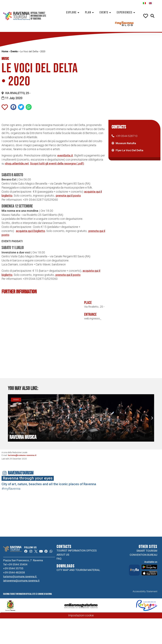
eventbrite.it (65, 155)
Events (106, 13)
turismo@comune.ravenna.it (22, 455)
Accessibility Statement (145, 597)
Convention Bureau (143, 555)
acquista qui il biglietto (30, 231)
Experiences (126, 13)
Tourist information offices (77, 551)
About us (63, 555)
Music (5, 59)
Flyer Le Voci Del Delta (129, 150)
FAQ (59, 559)
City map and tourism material (78, 570)
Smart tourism (147, 551)
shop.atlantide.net (17, 163)
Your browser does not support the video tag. (71, 500)
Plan (90, 13)
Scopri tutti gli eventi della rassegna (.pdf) (57, 163)
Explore (73, 13)
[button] (152, 16)
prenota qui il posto (68, 196)
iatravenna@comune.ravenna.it (21, 586)
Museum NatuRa (126, 143)
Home (5, 51)
